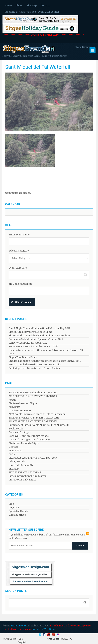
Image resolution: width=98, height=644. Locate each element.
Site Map (32, 5)
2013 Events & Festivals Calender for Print (33, 392)
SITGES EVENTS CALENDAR (25, 472)
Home (8, 5)
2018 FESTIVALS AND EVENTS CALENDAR (33, 396)
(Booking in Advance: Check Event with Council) (32, 12)
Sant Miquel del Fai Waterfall (38, 67)
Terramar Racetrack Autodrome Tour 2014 (33, 346)
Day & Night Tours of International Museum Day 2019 (39, 328)
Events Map (15, 450)
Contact (45, 5)
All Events (14, 407)
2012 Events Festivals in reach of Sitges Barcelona (37, 414)
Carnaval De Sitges (20, 432)
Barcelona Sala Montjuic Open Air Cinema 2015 (36, 339)
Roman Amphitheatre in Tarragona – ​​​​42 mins (35, 364)
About (19, 5)
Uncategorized (17, 515)
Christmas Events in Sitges (24, 443)
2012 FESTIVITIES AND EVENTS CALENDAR (34, 418)
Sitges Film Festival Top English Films (30, 332)
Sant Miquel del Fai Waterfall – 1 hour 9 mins (34, 368)
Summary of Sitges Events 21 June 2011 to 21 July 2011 (39, 425)
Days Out (14, 507)
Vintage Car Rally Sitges (22, 480)
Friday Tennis (17, 461)
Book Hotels (16, 429)
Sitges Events (19, 626)
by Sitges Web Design (45, 629)
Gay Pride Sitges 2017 (21, 465)
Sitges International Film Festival (28, 476)
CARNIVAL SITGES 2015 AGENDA (28, 343)
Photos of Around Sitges (23, 403)
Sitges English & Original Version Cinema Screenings (40, 336)
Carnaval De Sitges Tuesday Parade (29, 440)
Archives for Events (20, 411)
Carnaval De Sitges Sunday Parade (29, 436)
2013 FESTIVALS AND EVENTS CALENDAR (33, 421)
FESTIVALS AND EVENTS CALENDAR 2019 (33, 458)
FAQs (12, 454)
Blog (11, 504)
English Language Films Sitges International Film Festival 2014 (45, 361)
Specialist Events (18, 511)
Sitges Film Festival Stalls (23, 357)
